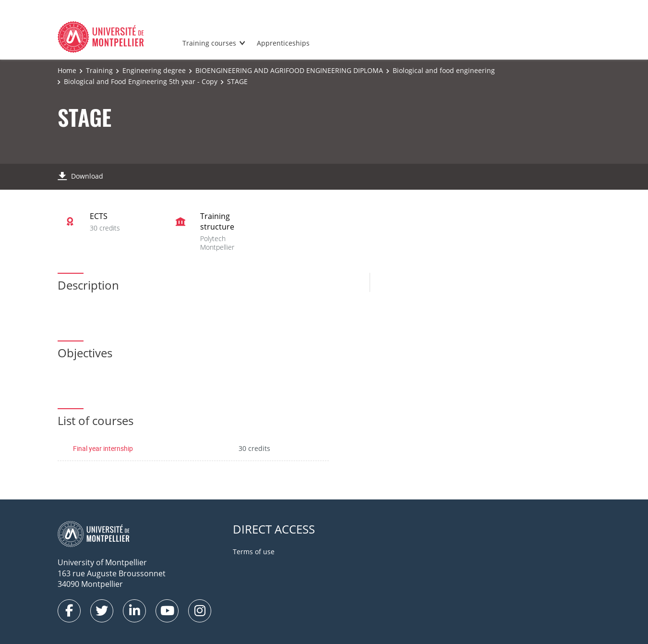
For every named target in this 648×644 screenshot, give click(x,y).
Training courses (209, 43)
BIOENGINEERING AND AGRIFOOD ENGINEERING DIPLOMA (289, 70)
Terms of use (254, 552)
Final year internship (103, 448)
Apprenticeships (283, 43)
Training (99, 70)
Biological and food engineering (444, 70)
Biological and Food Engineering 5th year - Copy (141, 81)
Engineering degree (154, 70)
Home (67, 70)
